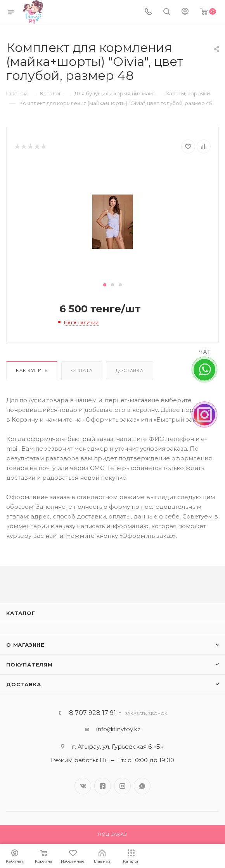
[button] (105, 285)
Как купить (32, 370)
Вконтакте (83, 786)
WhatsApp (142, 786)
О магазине (25, 645)
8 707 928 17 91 (93, 713)
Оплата (82, 370)
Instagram (122, 786)
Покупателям (29, 665)
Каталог (21, 613)
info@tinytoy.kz (118, 729)
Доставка (129, 370)
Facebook (103, 786)
